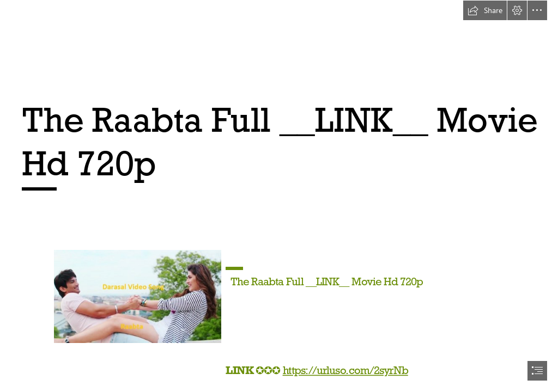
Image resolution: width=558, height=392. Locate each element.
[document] (279, 196)
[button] (485, 10)
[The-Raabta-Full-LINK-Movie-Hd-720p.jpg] (137, 296)
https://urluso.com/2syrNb (345, 370)
